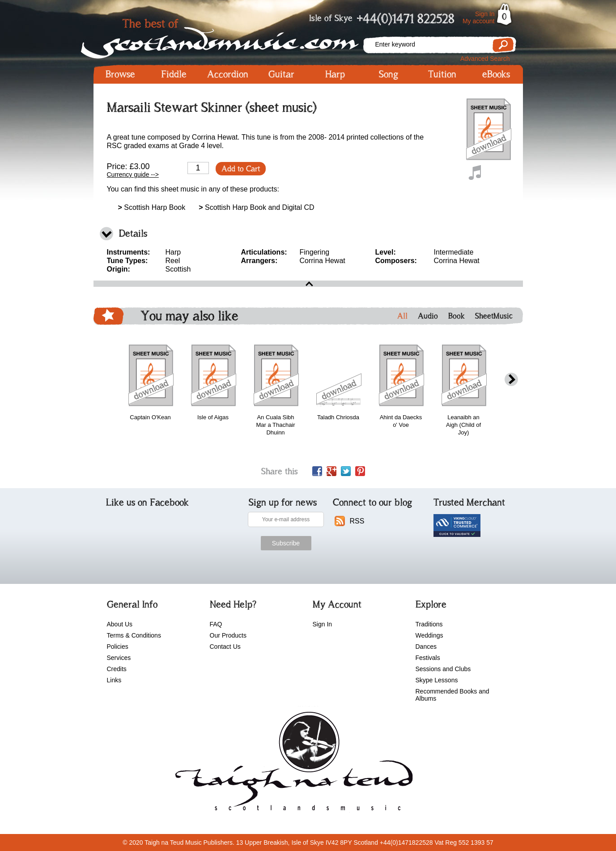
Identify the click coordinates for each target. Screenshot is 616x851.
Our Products (228, 635)
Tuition (442, 74)
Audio (428, 316)
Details (133, 233)
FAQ (216, 624)
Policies (118, 647)
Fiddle (174, 74)
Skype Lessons (437, 680)
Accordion (228, 74)
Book (457, 316)
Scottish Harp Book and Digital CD (256, 207)
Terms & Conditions (134, 635)
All (402, 316)
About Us (120, 624)
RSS (357, 521)
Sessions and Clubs (443, 669)
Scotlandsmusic (228, 36)
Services (119, 658)
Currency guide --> (133, 174)
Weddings (429, 635)
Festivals (428, 658)
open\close (308, 284)
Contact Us (225, 647)
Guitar (281, 74)
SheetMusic (494, 316)
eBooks (496, 74)
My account (479, 21)
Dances (426, 647)
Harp (335, 74)
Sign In (485, 14)
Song (389, 74)
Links (114, 680)
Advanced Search (485, 59)
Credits (117, 669)
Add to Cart (241, 169)
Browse (120, 74)
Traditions (429, 624)
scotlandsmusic (292, 764)
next (511, 380)
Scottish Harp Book (152, 207)
